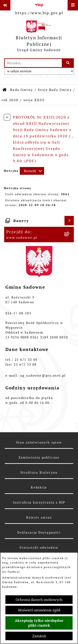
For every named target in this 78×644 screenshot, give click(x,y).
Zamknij (39, 636)
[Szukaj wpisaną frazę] (68, 63)
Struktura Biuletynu (39, 472)
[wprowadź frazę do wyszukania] (33, 63)
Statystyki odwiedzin (39, 548)
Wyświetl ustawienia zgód (39, 610)
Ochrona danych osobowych (39, 600)
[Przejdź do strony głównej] (39, 37)
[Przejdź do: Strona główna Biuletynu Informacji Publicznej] (5, 90)
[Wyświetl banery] (69, 221)
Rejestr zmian (39, 517)
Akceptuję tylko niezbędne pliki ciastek (39, 623)
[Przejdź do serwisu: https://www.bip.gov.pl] (39, 8)
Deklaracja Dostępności (39, 532)
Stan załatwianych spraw (39, 442)
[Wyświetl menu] (73, 5)
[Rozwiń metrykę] (32, 171)
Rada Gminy (22, 90)
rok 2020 (10, 100)
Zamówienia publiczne (39, 457)
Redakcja (39, 487)
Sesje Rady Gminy (55, 90)
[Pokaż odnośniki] (5, 5)
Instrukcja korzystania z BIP (39, 502)
